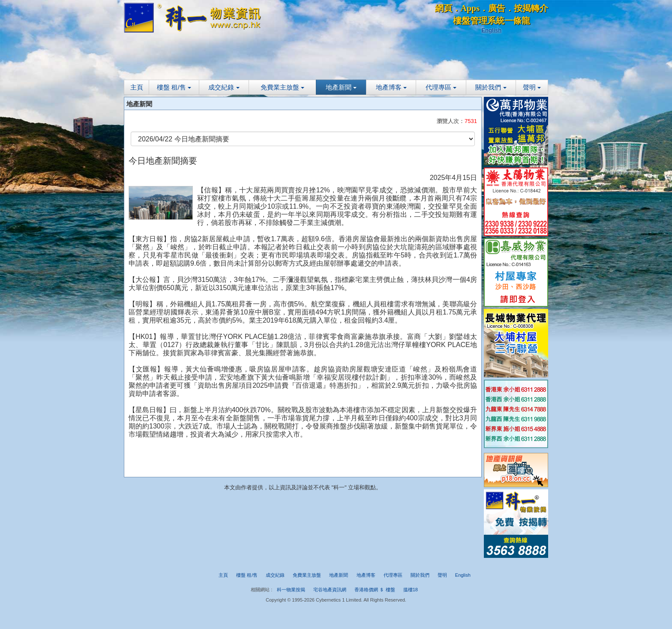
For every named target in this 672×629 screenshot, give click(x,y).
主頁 (137, 87)
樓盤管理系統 (479, 21)
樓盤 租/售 (174, 87)
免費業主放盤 (282, 87)
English (491, 30)
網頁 (444, 8)
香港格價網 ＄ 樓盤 (375, 590)
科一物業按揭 (291, 590)
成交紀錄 (224, 87)
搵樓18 (411, 590)
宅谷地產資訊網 (330, 590)
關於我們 (491, 87)
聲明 (532, 87)
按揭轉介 (531, 8)
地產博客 (391, 87)
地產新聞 (341, 87)
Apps (470, 8)
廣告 (497, 8)
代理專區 (441, 87)
